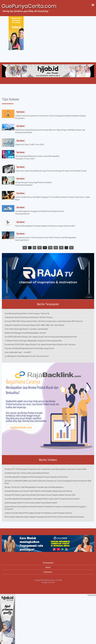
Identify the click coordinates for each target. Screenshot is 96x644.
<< (25, 248)
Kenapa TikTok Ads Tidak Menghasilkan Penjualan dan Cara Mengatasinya (34, 487)
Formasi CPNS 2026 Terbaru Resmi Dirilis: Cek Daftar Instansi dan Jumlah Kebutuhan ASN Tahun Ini (44, 321)
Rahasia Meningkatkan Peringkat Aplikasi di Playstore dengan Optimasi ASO (45, 226)
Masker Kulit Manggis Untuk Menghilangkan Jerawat (25, 333)
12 (50, 248)
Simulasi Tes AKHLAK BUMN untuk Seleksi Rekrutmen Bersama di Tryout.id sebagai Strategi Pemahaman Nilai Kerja (48, 482)
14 (61, 248)
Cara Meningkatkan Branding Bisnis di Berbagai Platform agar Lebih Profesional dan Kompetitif (42, 499)
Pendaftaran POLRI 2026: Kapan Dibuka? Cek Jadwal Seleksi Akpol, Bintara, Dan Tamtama (40, 345)
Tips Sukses (20, 112)
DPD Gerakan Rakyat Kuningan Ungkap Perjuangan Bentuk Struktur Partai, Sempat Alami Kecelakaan (44, 517)
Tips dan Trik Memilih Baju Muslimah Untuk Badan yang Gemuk (29, 348)
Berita (48, 567)
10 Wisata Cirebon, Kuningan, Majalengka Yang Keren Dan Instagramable (33, 341)
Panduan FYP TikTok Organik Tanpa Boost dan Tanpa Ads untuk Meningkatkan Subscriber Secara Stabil (45, 469)
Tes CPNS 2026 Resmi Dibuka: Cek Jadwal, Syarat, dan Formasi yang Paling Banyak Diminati (41, 337)
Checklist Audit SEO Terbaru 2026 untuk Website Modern (27, 473)
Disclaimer (48, 572)
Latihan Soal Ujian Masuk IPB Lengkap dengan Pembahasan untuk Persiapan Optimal (38, 513)
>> (71, 248)
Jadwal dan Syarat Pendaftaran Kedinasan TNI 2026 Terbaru (29, 317)
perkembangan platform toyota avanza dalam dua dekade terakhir (31, 503)
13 (56, 248)
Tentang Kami (48, 563)
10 (39, 248)
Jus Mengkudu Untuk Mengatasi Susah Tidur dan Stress (27, 356)
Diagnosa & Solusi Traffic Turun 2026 (29, 145)
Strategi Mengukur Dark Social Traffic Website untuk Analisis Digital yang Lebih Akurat (38, 491)
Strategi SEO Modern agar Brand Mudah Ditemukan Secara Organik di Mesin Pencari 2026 (40, 495)
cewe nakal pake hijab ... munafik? (18, 352)
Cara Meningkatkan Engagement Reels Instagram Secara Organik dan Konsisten (36, 477)
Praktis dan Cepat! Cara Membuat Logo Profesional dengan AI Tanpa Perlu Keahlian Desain (51, 171)
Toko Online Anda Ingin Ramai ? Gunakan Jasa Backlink (26, 329)
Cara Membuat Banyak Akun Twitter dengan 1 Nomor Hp (27, 313)
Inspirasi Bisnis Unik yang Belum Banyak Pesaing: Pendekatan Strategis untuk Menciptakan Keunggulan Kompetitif (45, 508)
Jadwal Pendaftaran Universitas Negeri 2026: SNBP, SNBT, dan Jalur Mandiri (34, 325)
